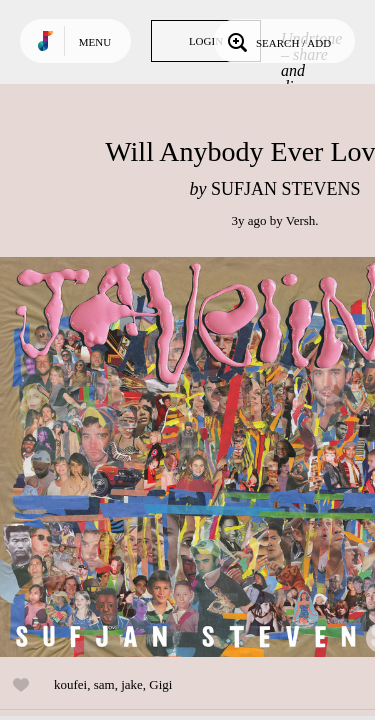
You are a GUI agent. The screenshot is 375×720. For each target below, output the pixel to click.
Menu (95, 42)
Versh (301, 220)
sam (104, 684)
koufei (70, 684)
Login (206, 41)
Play (200, 457)
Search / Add (277, 41)
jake (132, 684)
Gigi (160, 684)
